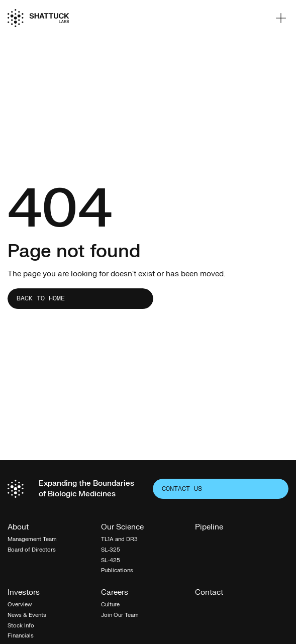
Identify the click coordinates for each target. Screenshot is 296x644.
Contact (209, 593)
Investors (24, 593)
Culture (110, 605)
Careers (115, 593)
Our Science (122, 528)
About (18, 528)
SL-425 (111, 560)
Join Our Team (120, 615)
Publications (117, 570)
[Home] (38, 18)
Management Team (32, 539)
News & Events (27, 615)
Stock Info (21, 626)
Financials (21, 636)
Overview (20, 605)
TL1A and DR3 (119, 539)
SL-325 (111, 550)
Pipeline (209, 528)
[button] (281, 18)
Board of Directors (32, 550)
